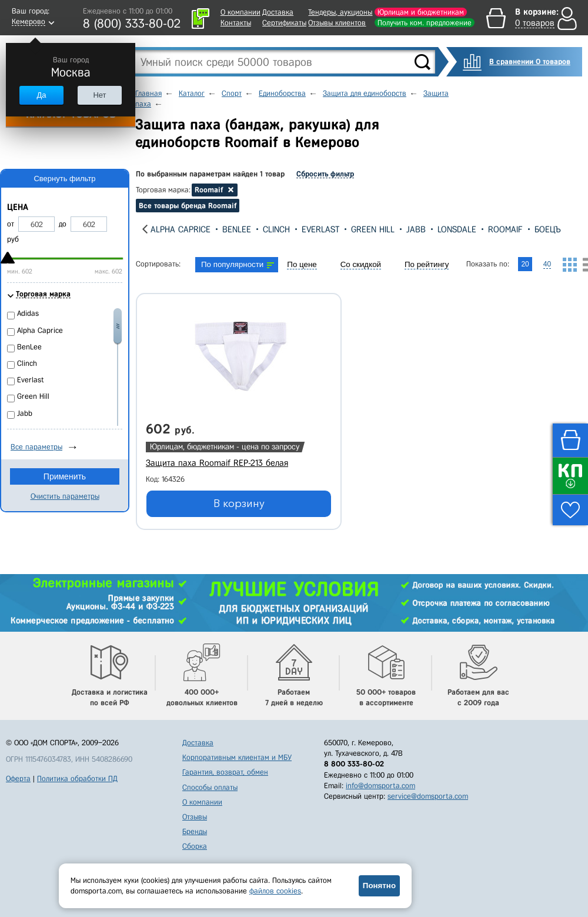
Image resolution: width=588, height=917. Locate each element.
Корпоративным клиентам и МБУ (237, 757)
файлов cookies (275, 891)
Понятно (379, 886)
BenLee (237, 229)
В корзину (239, 503)
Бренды (195, 831)
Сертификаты (284, 23)
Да (41, 95)
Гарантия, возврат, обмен (225, 772)
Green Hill (373, 229)
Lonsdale (457, 229)
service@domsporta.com (428, 796)
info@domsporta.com (380, 786)
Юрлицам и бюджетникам (421, 12)
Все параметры (36, 447)
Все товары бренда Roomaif (188, 206)
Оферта (18, 778)
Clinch (276, 229)
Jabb (416, 229)
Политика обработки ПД (77, 778)
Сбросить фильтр (325, 174)
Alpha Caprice (181, 229)
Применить (65, 476)
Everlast (320, 229)
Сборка (195, 846)
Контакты (236, 23)
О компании (240, 12)
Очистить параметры (65, 496)
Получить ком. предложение (425, 23)
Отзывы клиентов (337, 23)
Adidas (28, 313)
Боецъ (548, 229)
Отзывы (195, 817)
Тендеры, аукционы (340, 12)
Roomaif (505, 229)
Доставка (278, 12)
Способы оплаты (210, 787)
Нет (99, 95)
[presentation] (145, 229)
